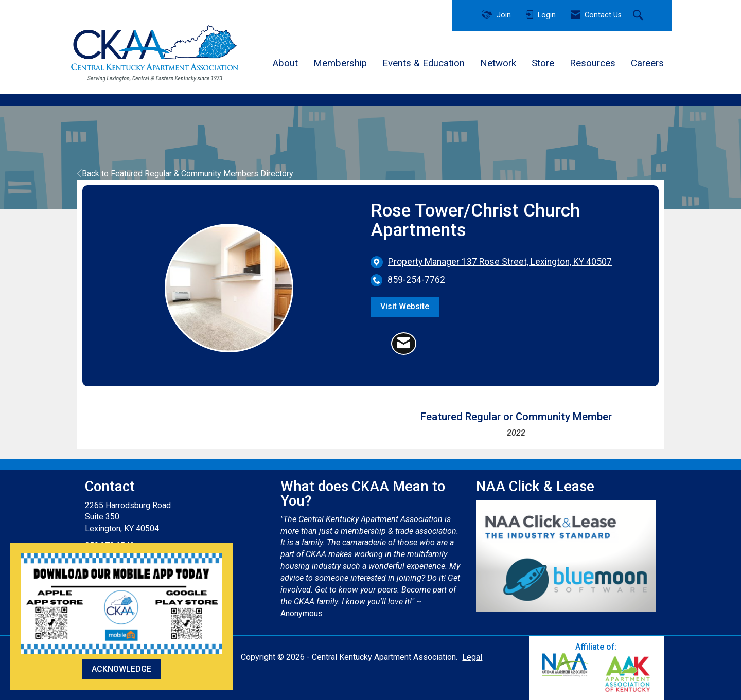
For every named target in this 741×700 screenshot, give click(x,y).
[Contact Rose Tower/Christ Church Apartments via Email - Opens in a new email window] (404, 344)
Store (543, 63)
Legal (472, 657)
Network (498, 63)
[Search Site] (639, 16)
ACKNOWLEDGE (121, 669)
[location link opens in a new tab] (500, 262)
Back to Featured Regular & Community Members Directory (185, 174)
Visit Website (405, 306)
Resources (593, 63)
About (285, 63)
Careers (647, 63)
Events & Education (424, 63)
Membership (340, 63)
